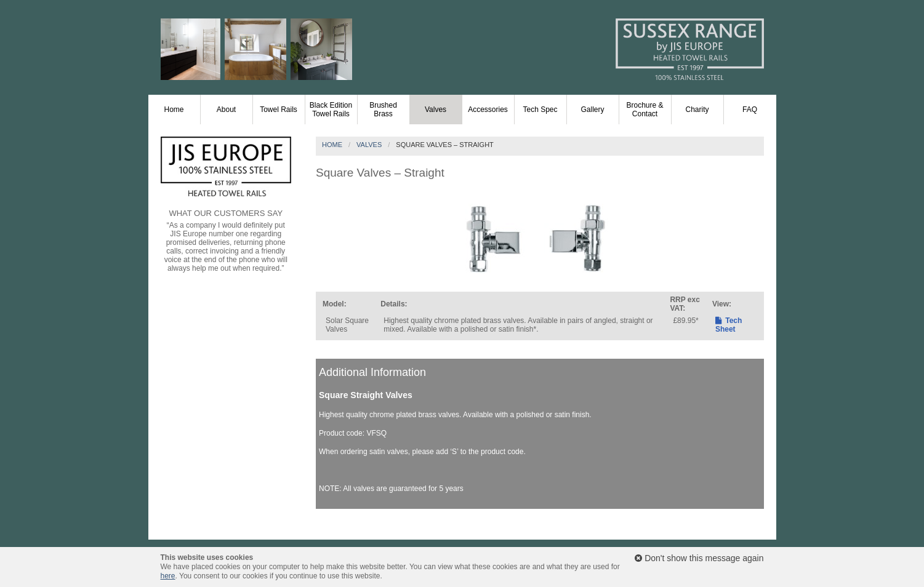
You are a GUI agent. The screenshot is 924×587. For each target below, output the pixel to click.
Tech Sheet (729, 325)
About (226, 110)
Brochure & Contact (645, 110)
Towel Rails (279, 110)
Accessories (488, 110)
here (168, 576)
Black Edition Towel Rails (331, 110)
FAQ (750, 110)
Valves (436, 110)
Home (174, 110)
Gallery (592, 110)
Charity (697, 110)
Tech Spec (540, 110)
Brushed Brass (383, 110)
